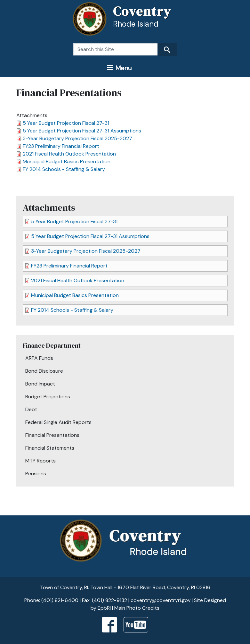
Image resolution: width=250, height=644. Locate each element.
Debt (31, 409)
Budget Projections (48, 397)
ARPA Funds (39, 358)
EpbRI (104, 608)
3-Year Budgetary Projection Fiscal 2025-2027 (77, 138)
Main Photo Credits (137, 608)
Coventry (142, 11)
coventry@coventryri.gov (161, 600)
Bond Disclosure (44, 371)
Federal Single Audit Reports (58, 422)
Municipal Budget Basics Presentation (67, 161)
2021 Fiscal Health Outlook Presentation (69, 154)
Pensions (36, 474)
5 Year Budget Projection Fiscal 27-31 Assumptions (82, 131)
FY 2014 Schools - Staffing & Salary (64, 169)
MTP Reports (40, 461)
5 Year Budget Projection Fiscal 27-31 (66, 123)
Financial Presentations (52, 435)
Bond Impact (40, 384)
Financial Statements (50, 448)
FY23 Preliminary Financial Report (61, 146)
